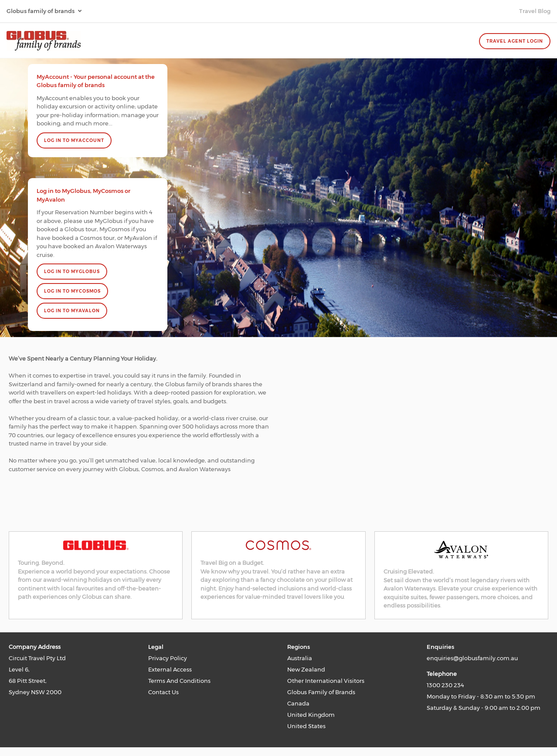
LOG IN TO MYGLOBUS (72, 272)
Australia (300, 658)
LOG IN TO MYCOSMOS (72, 291)
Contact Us (163, 692)
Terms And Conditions (179, 681)
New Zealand (306, 669)
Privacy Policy (168, 658)
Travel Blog (535, 11)
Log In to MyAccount (74, 140)
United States (306, 726)
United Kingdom (311, 715)
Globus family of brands (41, 11)
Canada (298, 703)
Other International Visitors (326, 681)
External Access (170, 669)
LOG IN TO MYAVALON (72, 311)
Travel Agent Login (515, 41)
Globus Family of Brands (321, 692)
